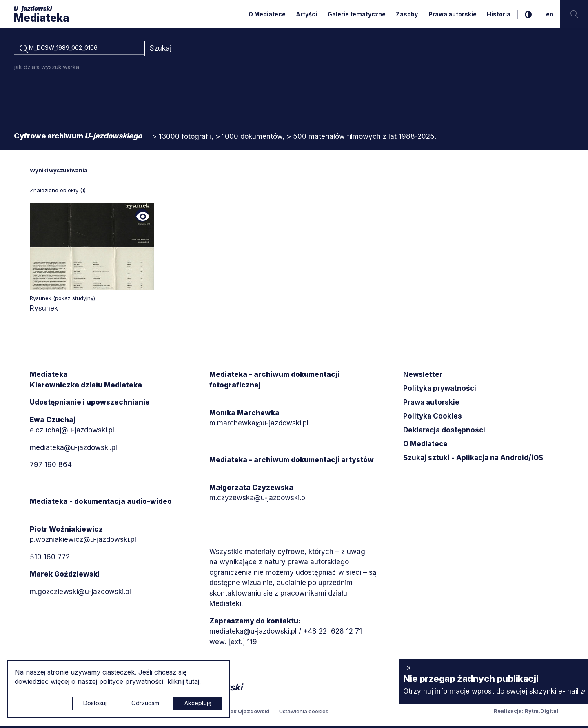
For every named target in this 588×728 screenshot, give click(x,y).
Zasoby (407, 14)
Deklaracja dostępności (444, 432)
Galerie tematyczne (357, 14)
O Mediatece (267, 14)
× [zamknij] (409, 668)
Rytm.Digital (541, 712)
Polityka (433, 418)
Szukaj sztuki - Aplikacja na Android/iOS (473, 459)
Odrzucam (145, 703)
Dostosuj (95, 703)
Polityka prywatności (440, 390)
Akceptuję (198, 703)
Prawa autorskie (453, 14)
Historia (499, 14)
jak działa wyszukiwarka (47, 68)
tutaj (193, 681)
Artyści (306, 14)
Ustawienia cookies (304, 713)
